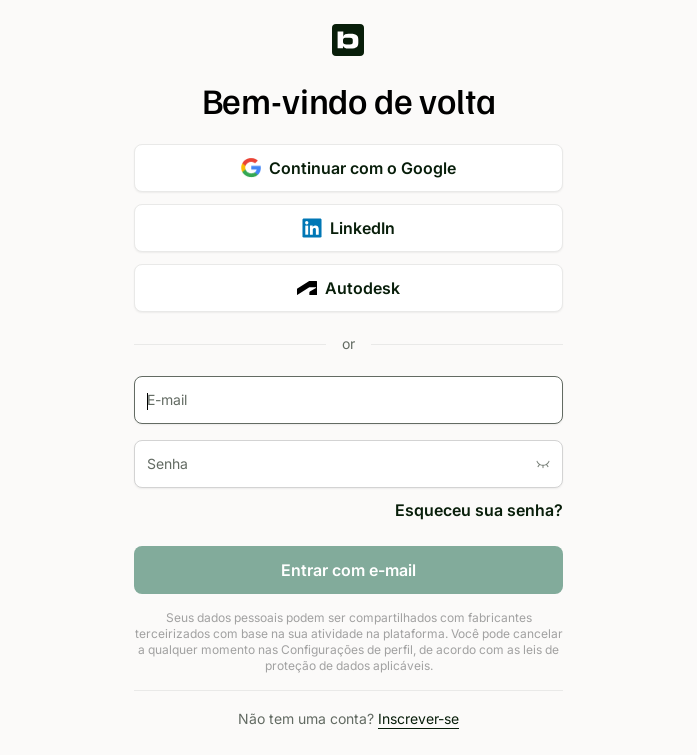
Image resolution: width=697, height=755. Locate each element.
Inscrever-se (418, 718)
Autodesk (348, 288)
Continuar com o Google (348, 168)
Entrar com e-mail (348, 570)
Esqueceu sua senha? (479, 510)
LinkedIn (348, 228)
